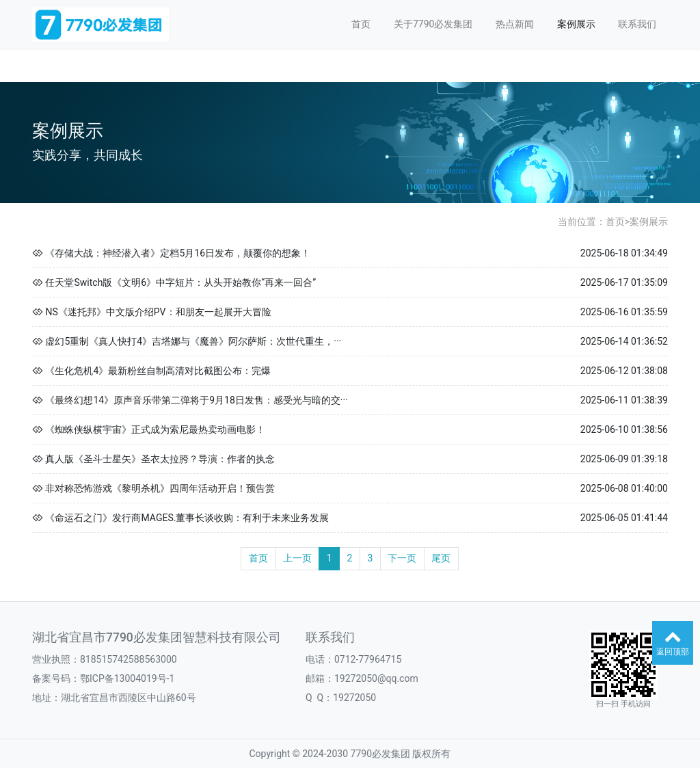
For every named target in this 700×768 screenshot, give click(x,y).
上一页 (297, 558)
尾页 (441, 558)
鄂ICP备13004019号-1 (127, 678)
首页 (361, 24)
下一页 (402, 558)
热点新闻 (515, 24)
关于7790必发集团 (433, 24)
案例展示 (576, 24)
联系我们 (637, 24)
